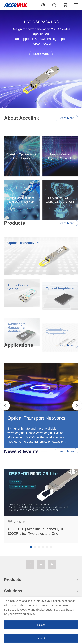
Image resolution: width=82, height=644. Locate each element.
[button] (35, 101)
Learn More (41, 54)
